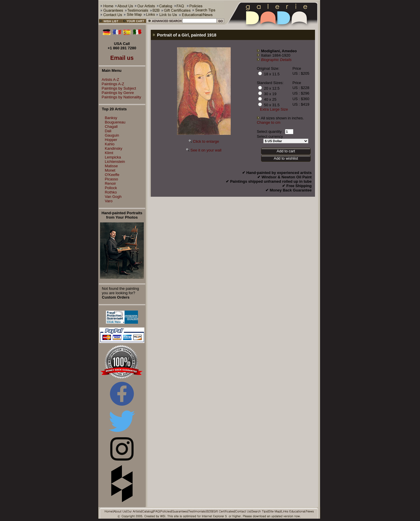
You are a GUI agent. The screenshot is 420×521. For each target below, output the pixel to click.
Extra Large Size (274, 109)
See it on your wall (206, 150)
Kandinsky (113, 148)
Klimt (109, 153)
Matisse (111, 166)
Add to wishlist (286, 158)
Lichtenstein (115, 162)
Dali (108, 131)
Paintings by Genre (117, 93)
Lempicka (113, 157)
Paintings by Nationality (120, 97)
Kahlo (110, 144)
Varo (109, 201)
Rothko (111, 192)
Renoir (110, 183)
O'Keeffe (112, 175)
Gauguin (112, 135)
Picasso (111, 179)
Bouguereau (115, 122)
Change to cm (268, 122)
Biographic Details (276, 60)
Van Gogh (113, 197)
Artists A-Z (109, 80)
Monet (110, 170)
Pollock (111, 188)
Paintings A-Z (112, 84)
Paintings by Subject (118, 88)
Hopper (111, 140)
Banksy (111, 118)
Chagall (111, 127)
